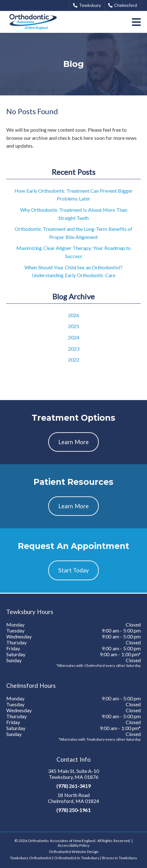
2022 (74, 360)
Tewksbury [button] (87, 5)
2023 (74, 349)
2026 (74, 315)
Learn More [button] (73, 442)
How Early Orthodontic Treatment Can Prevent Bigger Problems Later (73, 195)
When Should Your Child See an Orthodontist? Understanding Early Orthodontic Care (73, 271)
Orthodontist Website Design (74, 852)
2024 (74, 337)
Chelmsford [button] (123, 5)
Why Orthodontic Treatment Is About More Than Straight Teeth (74, 214)
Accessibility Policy (74, 845)
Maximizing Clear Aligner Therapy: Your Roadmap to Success (73, 252)
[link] (33, 22)
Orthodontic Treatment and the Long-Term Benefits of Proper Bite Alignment (73, 233)
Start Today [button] (74, 570)
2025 (74, 326)
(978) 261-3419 (74, 786)
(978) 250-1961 (74, 810)
